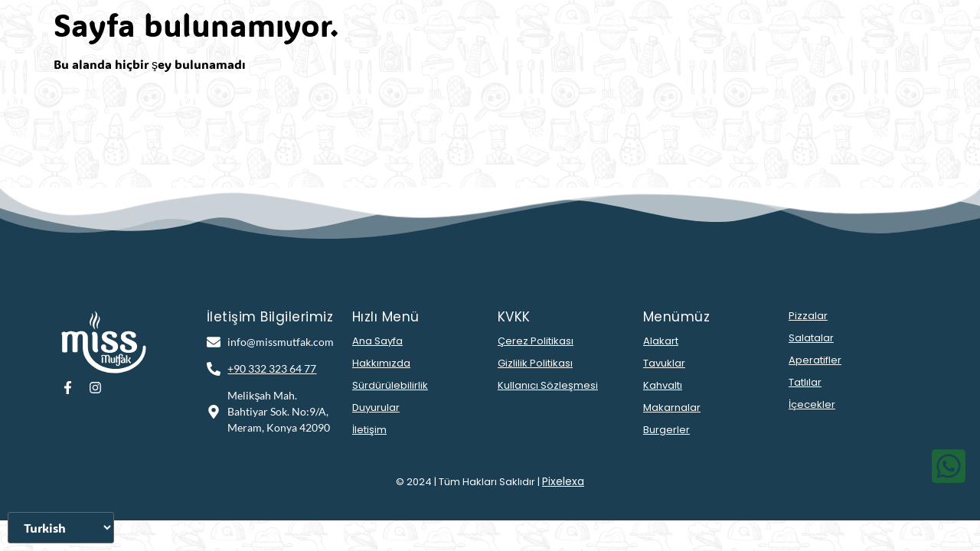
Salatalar (811, 338)
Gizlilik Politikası (535, 363)
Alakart (661, 341)
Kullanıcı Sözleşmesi (548, 385)
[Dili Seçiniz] (61, 528)
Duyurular (376, 408)
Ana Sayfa (377, 341)
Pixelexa (563, 481)
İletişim (369, 430)
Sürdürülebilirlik (390, 385)
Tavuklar (664, 363)
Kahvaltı (663, 385)
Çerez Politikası (536, 341)
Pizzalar (808, 316)
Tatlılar (805, 382)
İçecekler (812, 404)
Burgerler (666, 430)
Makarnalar (672, 408)
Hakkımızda (381, 363)
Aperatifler (815, 360)
